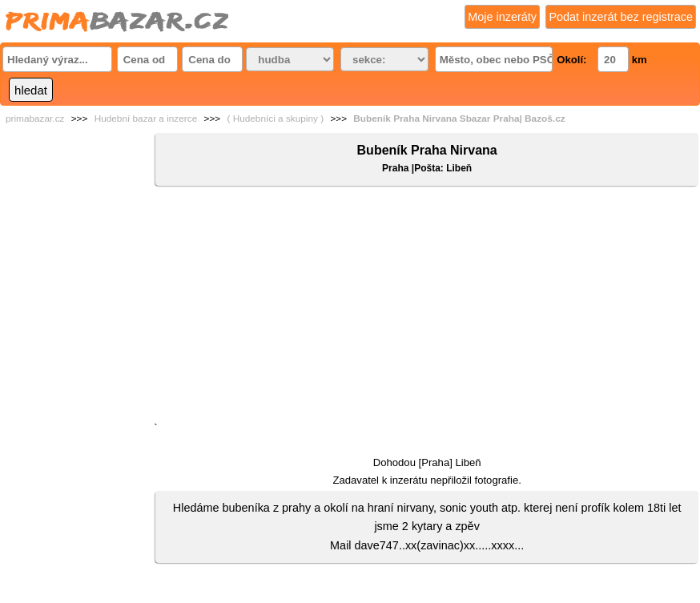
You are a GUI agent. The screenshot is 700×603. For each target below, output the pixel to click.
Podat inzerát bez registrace (621, 17)
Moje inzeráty (502, 17)
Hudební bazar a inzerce (146, 119)
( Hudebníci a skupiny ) (275, 119)
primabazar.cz (35, 119)
